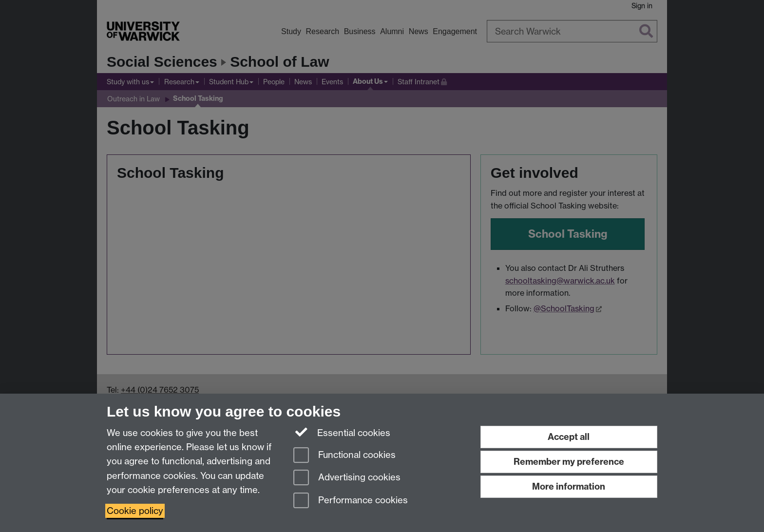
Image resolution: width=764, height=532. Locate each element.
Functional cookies (344, 456)
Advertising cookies (347, 478)
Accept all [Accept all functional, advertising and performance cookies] (569, 437)
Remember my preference (569, 462)
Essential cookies (342, 432)
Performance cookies (351, 501)
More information (569, 486)
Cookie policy (135, 511)
